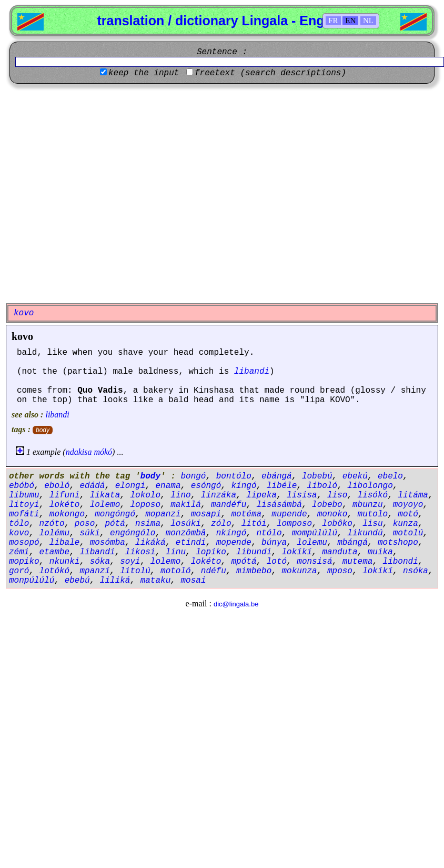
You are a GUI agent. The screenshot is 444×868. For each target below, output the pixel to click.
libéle (282, 486)
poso (85, 524)
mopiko (24, 562)
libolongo (370, 486)
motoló (176, 571)
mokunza (300, 571)
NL (368, 21)
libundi (254, 552)
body (43, 430)
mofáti (24, 514)
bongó (193, 476)
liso (337, 495)
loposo (145, 505)
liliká (115, 581)
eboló (57, 486)
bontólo (234, 476)
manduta (340, 552)
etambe (55, 552)
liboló (322, 486)
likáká (150, 543)
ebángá (277, 476)
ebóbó (22, 486)
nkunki (65, 562)
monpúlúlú (32, 581)
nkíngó (231, 533)
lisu (372, 524)
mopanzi (163, 514)
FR (333, 21)
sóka (100, 562)
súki (89, 533)
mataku (156, 581)
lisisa (302, 495)
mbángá (352, 543)
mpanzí (95, 571)
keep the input (144, 73)
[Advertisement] (102, 193)
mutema (358, 562)
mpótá (244, 562)
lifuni (65, 495)
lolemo (105, 505)
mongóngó (115, 514)
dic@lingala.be (236, 604)
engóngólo (133, 533)
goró (19, 571)
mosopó (24, 543)
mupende (289, 514)
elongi (130, 486)
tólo (19, 524)
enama (168, 486)
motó (408, 514)
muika (380, 552)
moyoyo (408, 505)
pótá (115, 524)
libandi (252, 372)
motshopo (398, 543)
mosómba (108, 543)
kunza (406, 524)
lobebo (327, 505)
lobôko (337, 524)
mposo (340, 571)
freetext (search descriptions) (270, 73)
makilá (186, 505)
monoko (332, 514)
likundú (365, 533)
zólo (221, 524)
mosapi (206, 514)
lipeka (261, 495)
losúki (186, 524)
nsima (148, 524)
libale (65, 543)
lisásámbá (279, 505)
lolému (55, 533)
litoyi (24, 505)
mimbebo (254, 571)
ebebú (77, 581)
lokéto (65, 505)
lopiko (211, 552)
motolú (408, 533)
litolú (135, 571)
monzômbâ (186, 533)
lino (180, 495)
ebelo (390, 476)
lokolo (145, 495)
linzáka (219, 495)
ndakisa (79, 452)
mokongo (67, 514)
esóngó (206, 486)
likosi (140, 552)
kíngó (244, 486)
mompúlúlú (315, 533)
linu (176, 552)
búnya (274, 543)
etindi (191, 543)
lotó (277, 562)
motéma (246, 514)
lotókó (55, 571)
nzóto (52, 524)
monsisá (314, 562)
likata (105, 495)
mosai (193, 581)
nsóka (416, 571)
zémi (19, 552)
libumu (24, 495)
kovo (22, 336)
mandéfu (229, 505)
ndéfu (214, 571)
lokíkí (297, 552)
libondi (401, 562)
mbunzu (368, 505)
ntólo (269, 533)
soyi (130, 562)
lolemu (312, 543)
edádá (92, 486)
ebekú (355, 476)
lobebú (317, 476)
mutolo (373, 514)
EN (350, 21)
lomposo (294, 524)
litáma (413, 495)
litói (254, 524)
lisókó (373, 495)
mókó (103, 452)
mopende (234, 543)
